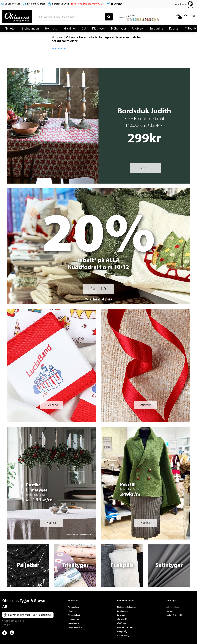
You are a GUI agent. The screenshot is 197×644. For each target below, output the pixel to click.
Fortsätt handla (59, 49)
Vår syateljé (122, 619)
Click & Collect (74, 615)
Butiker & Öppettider (175, 615)
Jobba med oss (173, 607)
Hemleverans (73, 623)
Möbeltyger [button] (119, 28)
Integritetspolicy (75, 627)
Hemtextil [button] (52, 28)
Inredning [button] (156, 28)
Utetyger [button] (138, 28)
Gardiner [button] (70, 28)
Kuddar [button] (174, 28)
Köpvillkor (72, 611)
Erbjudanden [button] (30, 28)
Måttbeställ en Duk (125, 627)
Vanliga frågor (123, 631)
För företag (122, 623)
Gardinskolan (123, 611)
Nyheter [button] (10, 28)
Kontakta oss (73, 619)
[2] (5, 633)
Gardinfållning (123, 635)
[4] (12, 633)
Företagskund (74, 607)
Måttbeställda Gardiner (127, 607)
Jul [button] (84, 28)
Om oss (169, 611)
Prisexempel (122, 615)
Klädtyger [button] (99, 28)
